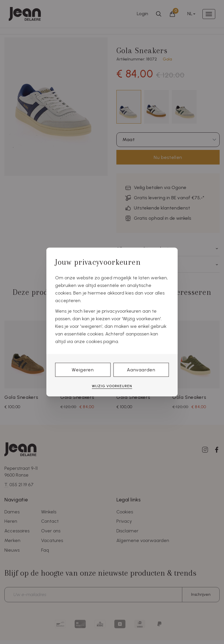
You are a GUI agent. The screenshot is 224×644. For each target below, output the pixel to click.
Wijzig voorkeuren (112, 386)
